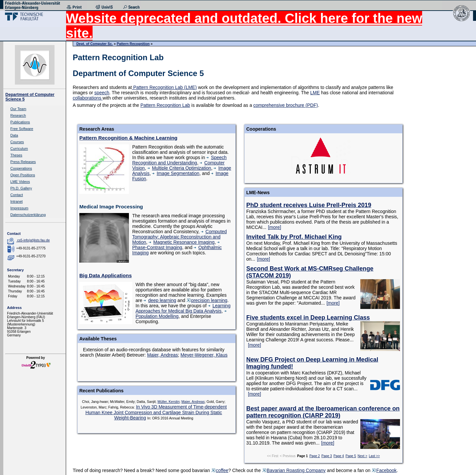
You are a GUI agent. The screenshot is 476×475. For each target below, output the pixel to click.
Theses (16, 155)
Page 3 (327, 456)
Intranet (16, 201)
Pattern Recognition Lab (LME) (164, 87)
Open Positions (23, 175)
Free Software (22, 129)
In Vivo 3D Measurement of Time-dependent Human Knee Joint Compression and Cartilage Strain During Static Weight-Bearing (156, 412)
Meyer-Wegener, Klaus (204, 355)
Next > (362, 456)
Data (14, 135)
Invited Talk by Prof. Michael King (294, 237)
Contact (17, 195)
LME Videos (20, 182)
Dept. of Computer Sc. (95, 44)
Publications (20, 122)
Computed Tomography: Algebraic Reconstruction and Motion (179, 237)
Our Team (18, 109)
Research (18, 115)
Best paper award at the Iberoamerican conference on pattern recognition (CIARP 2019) (323, 412)
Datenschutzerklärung (28, 215)
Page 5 (351, 456)
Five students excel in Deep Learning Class (308, 318)
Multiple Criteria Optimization (179, 168)
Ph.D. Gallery (21, 188)
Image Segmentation (176, 173)
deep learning (160, 300)
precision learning (207, 300)
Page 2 (315, 456)
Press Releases (23, 162)
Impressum (19, 208)
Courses (17, 142)
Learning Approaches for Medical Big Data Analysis (183, 308)
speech (102, 93)
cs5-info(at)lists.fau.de (34, 240)
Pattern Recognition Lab (165, 105)
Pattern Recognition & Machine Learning (128, 138)
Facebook (384, 470)
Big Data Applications (105, 275)
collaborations (88, 98)
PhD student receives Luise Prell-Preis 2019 (309, 205)
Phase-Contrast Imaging (177, 245)
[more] (275, 227)
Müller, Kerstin (168, 402)
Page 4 (339, 456)
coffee (220, 470)
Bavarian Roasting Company (294, 470)
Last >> (374, 456)
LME (315, 93)
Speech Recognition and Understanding (179, 160)
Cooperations (21, 168)
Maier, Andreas (162, 355)
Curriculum (19, 149)
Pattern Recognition (133, 44)
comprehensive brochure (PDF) (285, 105)
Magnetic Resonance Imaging (182, 242)
